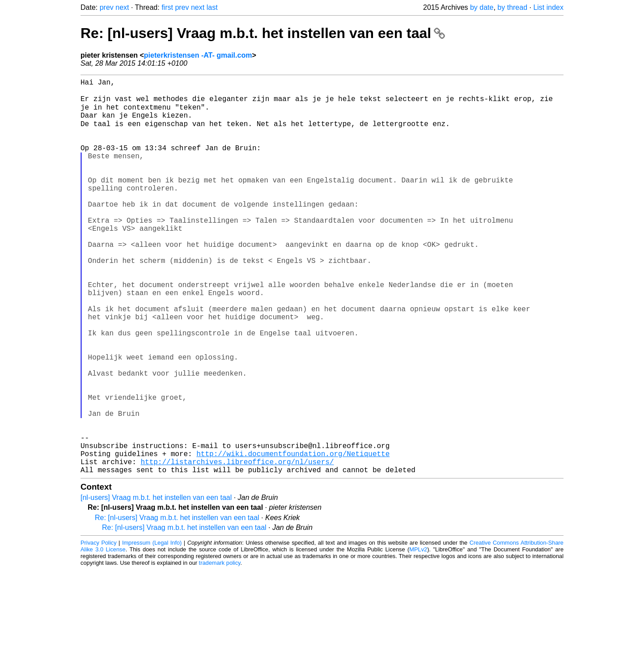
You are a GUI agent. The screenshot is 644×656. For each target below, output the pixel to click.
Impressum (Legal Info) (152, 629)
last (212, 7)
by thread (512, 7)
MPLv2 (418, 636)
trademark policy (220, 649)
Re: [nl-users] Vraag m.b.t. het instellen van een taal (263, 33)
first (167, 7)
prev (107, 7)
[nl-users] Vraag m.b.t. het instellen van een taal (156, 584)
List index (548, 7)
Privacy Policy (99, 629)
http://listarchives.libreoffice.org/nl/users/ (237, 546)
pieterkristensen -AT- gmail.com (198, 55)
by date (482, 7)
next (122, 7)
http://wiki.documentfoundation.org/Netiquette (293, 536)
